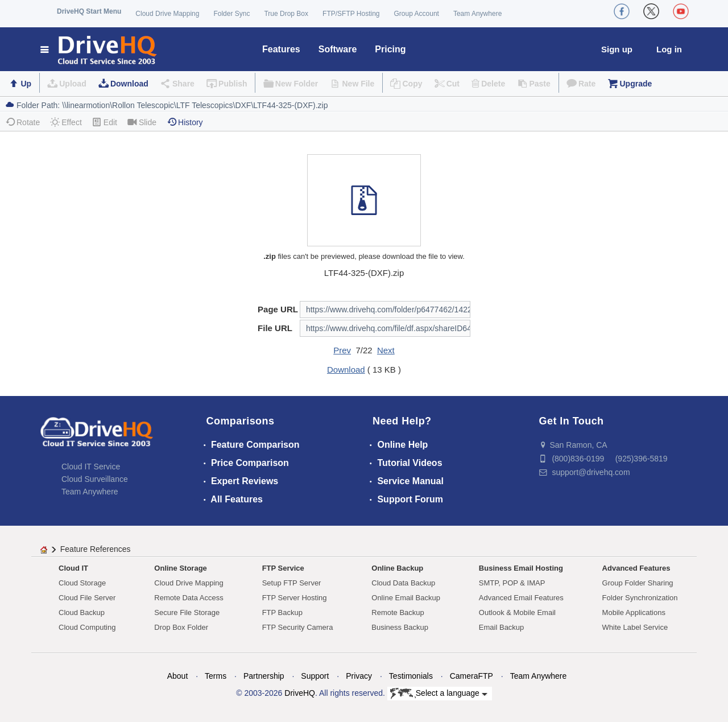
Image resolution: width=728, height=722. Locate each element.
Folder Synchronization (640, 598)
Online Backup (397, 568)
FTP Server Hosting (295, 598)
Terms (216, 676)
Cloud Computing (87, 627)
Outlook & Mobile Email (517, 612)
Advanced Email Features (521, 598)
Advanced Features (636, 568)
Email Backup (501, 627)
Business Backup (400, 627)
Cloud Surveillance (95, 479)
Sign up (617, 49)
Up (26, 84)
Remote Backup (398, 612)
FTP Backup (282, 612)
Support (315, 676)
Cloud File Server (87, 598)
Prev (342, 350)
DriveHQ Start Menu (89, 11)
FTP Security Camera (298, 627)
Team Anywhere (477, 14)
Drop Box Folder (181, 627)
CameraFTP (471, 676)
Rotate (22, 122)
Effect (66, 122)
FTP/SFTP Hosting (351, 14)
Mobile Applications (634, 612)
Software (338, 49)
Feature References (96, 549)
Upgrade (636, 84)
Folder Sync (231, 14)
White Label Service (635, 627)
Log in (669, 49)
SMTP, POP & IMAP (512, 583)
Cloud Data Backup (403, 583)
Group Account (417, 14)
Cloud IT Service (91, 467)
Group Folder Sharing (638, 583)
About (178, 676)
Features (281, 49)
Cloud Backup (82, 612)
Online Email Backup (406, 598)
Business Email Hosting (521, 568)
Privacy (359, 676)
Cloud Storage (82, 583)
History (185, 122)
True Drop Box (286, 14)
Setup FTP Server (292, 583)
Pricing (390, 49)
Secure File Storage (187, 612)
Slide (142, 122)
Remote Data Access (189, 598)
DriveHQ (300, 693)
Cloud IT (73, 568)
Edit (105, 122)
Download (129, 84)
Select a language (439, 694)
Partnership (264, 676)
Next (386, 350)
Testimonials (411, 676)
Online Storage (180, 568)
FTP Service (283, 568)
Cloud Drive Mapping (167, 14)
